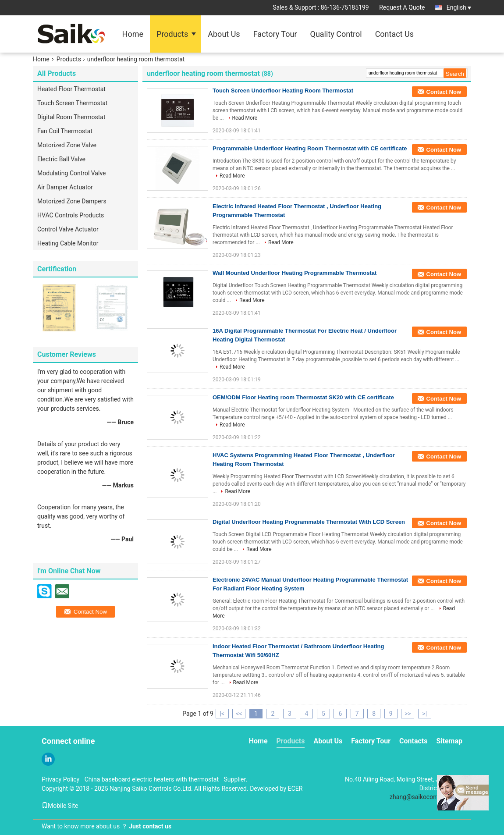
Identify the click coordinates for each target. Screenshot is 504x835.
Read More (245, 118)
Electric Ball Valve (61, 159)
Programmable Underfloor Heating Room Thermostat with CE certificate (310, 148)
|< (222, 714)
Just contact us (150, 826)
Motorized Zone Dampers (72, 201)
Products (172, 34)
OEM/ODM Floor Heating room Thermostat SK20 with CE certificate (303, 397)
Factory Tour (275, 34)
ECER (295, 789)
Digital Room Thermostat (71, 117)
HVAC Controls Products (71, 215)
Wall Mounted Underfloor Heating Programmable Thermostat (295, 273)
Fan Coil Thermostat (65, 131)
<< (239, 714)
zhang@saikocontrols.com (426, 797)
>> (408, 714)
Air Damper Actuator (65, 187)
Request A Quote (402, 7)
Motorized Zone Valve (67, 145)
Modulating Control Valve (72, 173)
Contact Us (394, 34)
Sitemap (449, 741)
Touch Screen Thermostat (72, 103)
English (459, 7)
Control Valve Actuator (68, 229)
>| (424, 714)
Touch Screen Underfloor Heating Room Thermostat (283, 91)
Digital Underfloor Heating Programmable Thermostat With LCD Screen (309, 522)
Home (133, 34)
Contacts (413, 741)
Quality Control (336, 34)
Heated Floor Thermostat (71, 89)
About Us (224, 34)
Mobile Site (60, 806)
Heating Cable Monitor (68, 243)
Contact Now (444, 92)
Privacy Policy (60, 779)
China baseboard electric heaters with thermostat (152, 779)
